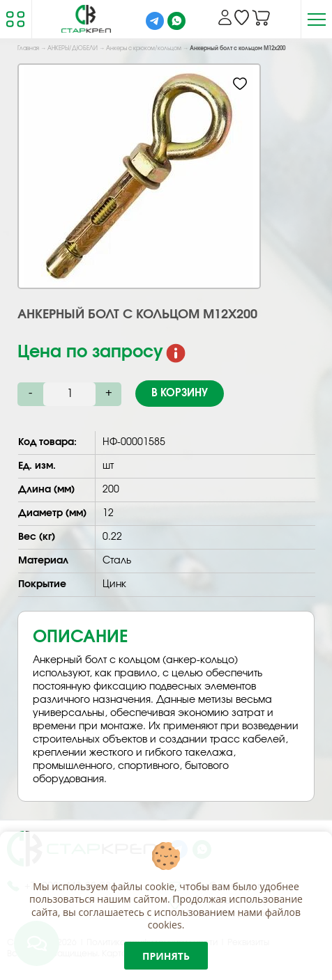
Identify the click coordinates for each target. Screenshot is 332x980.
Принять (166, 956)
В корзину (180, 393)
